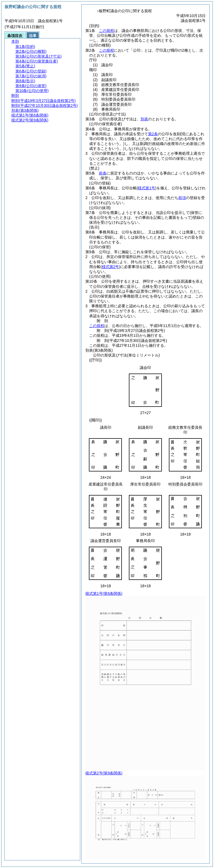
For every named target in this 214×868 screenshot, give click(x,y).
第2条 (153, 134)
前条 (103, 173)
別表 (144, 119)
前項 (182, 198)
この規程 (106, 31)
